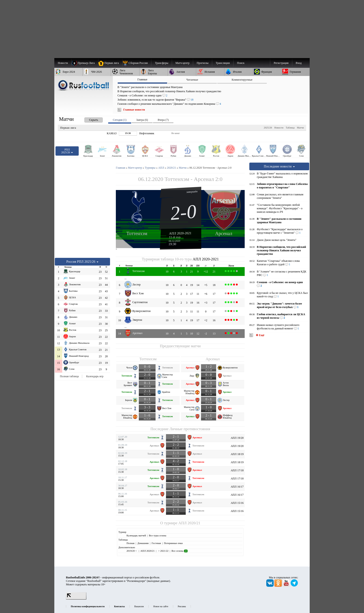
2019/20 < (132, 551)
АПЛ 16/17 (237, 487)
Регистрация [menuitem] (281, 63)
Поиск (241, 63)
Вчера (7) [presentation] (163, 120)
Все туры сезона (158, 535)
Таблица (290, 128)
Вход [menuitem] (299, 63)
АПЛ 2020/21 (189, 523)
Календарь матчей (136, 535)
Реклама (182, 606)
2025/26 (268, 128)
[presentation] (89, 119)
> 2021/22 (163, 551)
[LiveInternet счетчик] (76, 599)
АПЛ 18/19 (237, 454)
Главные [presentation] (142, 79)
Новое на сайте (161, 606)
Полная (130, 543)
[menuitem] (137, 63)
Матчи (300, 128)
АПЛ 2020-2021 (180, 233)
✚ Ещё (260, 335)
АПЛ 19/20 (237, 438)
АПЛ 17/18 (237, 470)
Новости (279, 128)
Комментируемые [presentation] (242, 80)
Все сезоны (180, 551)
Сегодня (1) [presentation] (120, 120)
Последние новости (279, 166)
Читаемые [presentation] (192, 80)
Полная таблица (69, 376)
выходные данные (159, 581)
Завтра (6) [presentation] (142, 120)
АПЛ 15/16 (237, 503)
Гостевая (156, 543)
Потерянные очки (173, 543)
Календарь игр (95, 376)
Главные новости (134, 110)
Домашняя (143, 543)
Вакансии (139, 606)
